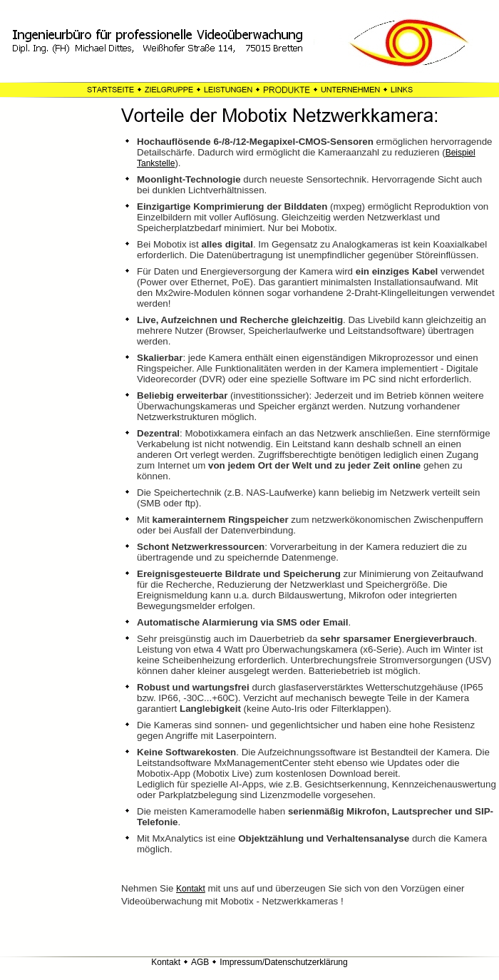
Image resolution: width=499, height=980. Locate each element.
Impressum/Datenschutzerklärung (283, 962)
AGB (200, 962)
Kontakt (191, 889)
